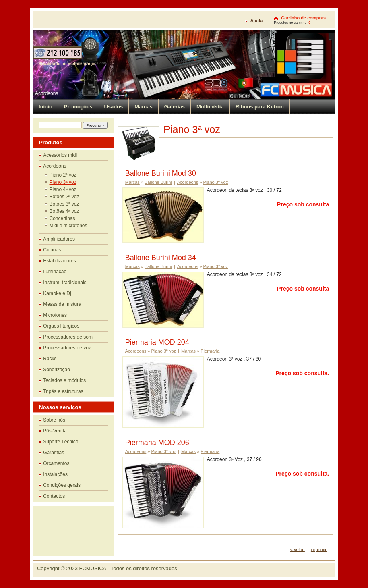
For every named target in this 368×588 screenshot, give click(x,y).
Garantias (54, 453)
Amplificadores (59, 239)
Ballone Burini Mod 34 (161, 258)
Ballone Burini (158, 182)
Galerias (175, 107)
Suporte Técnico (61, 442)
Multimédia (210, 107)
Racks (50, 359)
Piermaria (210, 351)
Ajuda (257, 21)
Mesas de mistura (62, 304)
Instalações (55, 474)
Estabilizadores (59, 261)
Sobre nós (54, 420)
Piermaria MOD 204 (157, 342)
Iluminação (55, 272)
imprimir (319, 549)
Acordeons (47, 93)
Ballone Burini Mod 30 (161, 173)
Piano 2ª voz (63, 175)
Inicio (45, 107)
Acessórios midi (60, 155)
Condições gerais (62, 485)
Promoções (78, 107)
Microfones (55, 315)
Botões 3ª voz (64, 204)
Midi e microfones (68, 226)
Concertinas (62, 218)
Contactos (54, 496)
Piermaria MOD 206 (157, 443)
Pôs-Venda (55, 431)
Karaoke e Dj (57, 293)
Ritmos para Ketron (260, 107)
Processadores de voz (67, 348)
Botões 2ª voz (64, 197)
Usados (113, 107)
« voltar (298, 549)
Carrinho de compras (303, 18)
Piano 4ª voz (63, 189)
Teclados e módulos (64, 380)
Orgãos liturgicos (61, 326)
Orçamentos (56, 463)
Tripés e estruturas (63, 391)
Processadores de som (68, 337)
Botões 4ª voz (64, 211)
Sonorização (57, 370)
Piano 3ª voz (63, 182)
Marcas (144, 107)
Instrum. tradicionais (65, 283)
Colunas (52, 250)
